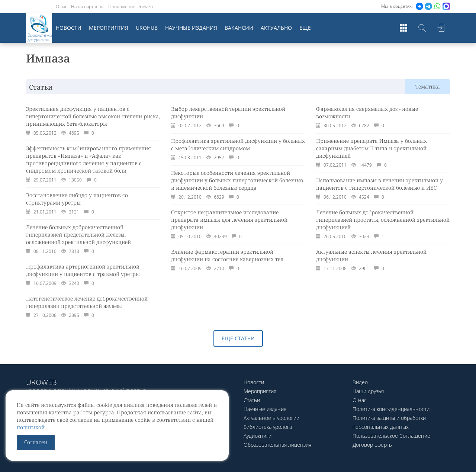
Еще (305, 28)
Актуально (276, 28)
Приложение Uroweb (131, 7)
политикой (31, 427)
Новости (69, 28)
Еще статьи (238, 338)
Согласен (36, 442)
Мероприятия (109, 28)
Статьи (252, 400)
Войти (441, 28)
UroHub (147, 28)
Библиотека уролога (268, 427)
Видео (360, 382)
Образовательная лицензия (277, 445)
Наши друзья (368, 391)
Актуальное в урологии (271, 418)
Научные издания (191, 28)
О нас (62, 7)
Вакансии (239, 28)
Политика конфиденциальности (391, 409)
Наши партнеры (88, 7)
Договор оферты (373, 445)
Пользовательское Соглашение (391, 436)
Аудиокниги (258, 436)
